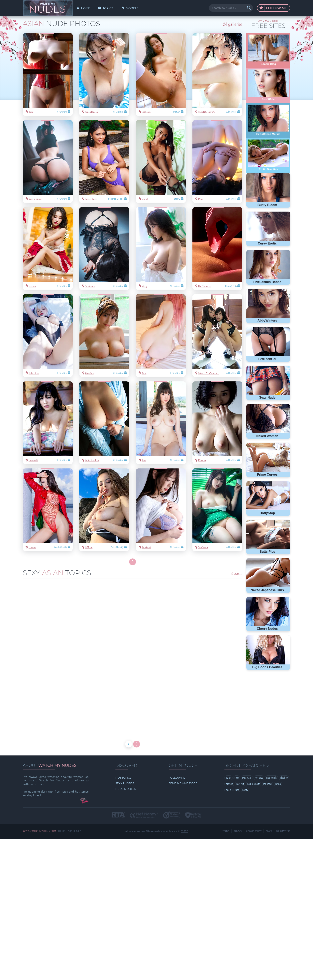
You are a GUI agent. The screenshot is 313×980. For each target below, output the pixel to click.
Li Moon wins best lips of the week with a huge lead (207, 656)
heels (238, 741)
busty (254, 741)
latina (229, 741)
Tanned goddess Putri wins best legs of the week (133, 656)
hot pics (260, 729)
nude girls (272, 729)
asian (228, 729)
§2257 (184, 782)
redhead (280, 735)
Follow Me (273, 8)
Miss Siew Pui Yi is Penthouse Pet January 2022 (58, 656)
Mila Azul (247, 729)
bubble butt (266, 735)
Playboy (230, 735)
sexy (237, 729)
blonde (241, 735)
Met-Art (252, 735)
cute (246, 741)
